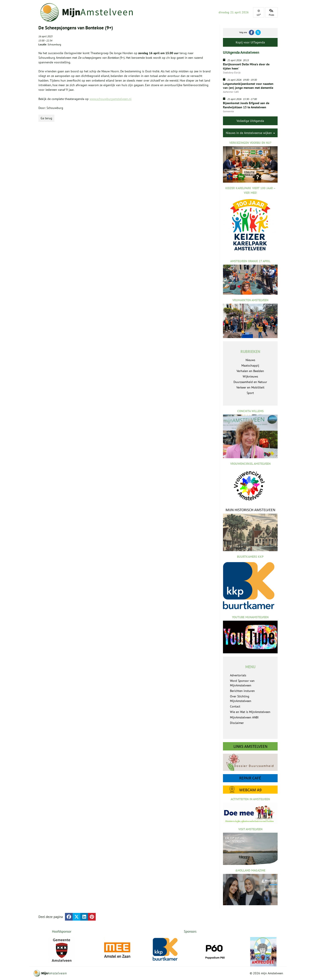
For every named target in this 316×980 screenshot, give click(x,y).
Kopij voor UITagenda (250, 42)
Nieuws (250, 360)
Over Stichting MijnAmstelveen (241, 699)
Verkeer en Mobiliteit (250, 387)
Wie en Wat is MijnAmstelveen (250, 712)
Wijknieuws (250, 376)
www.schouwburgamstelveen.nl (110, 99)
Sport (250, 393)
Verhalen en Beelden (250, 371)
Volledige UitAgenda (250, 121)
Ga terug (46, 118)
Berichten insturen (242, 691)
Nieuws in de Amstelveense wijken (250, 133)
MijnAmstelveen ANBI (244, 717)
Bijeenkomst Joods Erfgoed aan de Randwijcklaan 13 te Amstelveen (246, 105)
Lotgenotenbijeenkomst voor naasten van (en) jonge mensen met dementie (248, 86)
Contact (235, 706)
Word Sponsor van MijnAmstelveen (242, 683)
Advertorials (238, 675)
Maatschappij (250, 365)
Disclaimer (237, 723)
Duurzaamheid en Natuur (250, 382)
